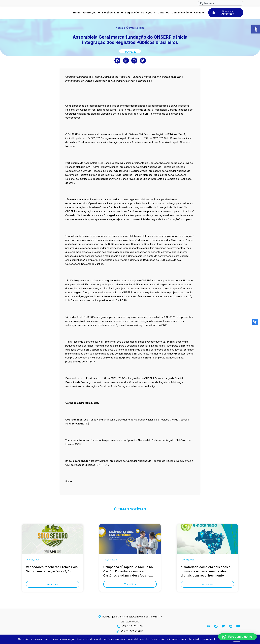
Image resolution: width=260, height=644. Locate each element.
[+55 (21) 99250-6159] (118, 631)
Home (77, 13)
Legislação (132, 13)
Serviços (148, 14)
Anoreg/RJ (91, 14)
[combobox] (220, 3)
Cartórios (163, 13)
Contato (199, 13)
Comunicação (182, 14)
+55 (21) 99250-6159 (132, 631)
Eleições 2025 (112, 14)
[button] (256, 29)
